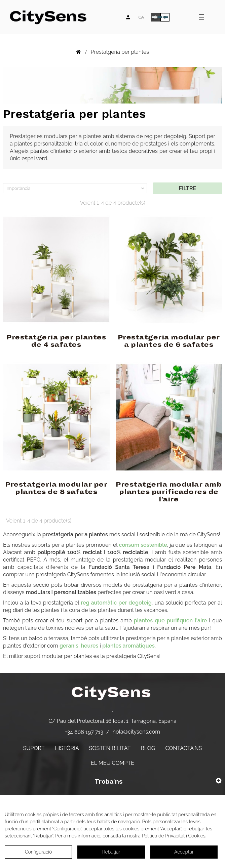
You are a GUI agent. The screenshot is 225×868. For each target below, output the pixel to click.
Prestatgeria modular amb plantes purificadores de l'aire (169, 492)
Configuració (39, 852)
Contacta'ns (183, 748)
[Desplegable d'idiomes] (141, 17)
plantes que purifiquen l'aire (171, 621)
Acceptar (184, 852)
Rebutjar (111, 852)
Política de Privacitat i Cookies (173, 836)
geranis (69, 646)
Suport (34, 748)
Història (67, 748)
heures (89, 646)
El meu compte (113, 763)
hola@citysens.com (136, 732)
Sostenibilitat (110, 748)
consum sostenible (143, 545)
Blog (148, 748)
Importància (76, 189)
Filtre (188, 188)
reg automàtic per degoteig (116, 603)
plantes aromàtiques (128, 646)
